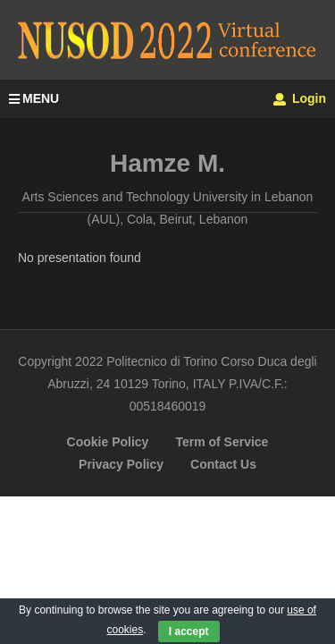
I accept (189, 631)
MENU (34, 98)
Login (300, 98)
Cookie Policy (108, 442)
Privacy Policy (121, 464)
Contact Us (223, 464)
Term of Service (222, 442)
